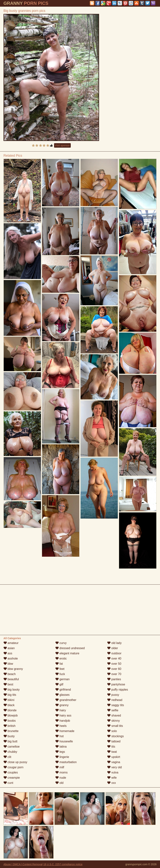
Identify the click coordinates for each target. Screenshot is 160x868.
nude (61, 778)
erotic (61, 658)
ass (8, 653)
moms (61, 772)
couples (11, 772)
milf (60, 767)
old (59, 783)
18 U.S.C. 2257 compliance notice (63, 864)
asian (9, 648)
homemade (65, 731)
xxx (111, 783)
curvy (61, 643)
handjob (63, 721)
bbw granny (13, 669)
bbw (8, 664)
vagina (114, 762)
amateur (11, 643)
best (8, 684)
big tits (10, 695)
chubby (10, 752)
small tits (115, 726)
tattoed (114, 741)
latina (61, 747)
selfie (113, 710)
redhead (115, 700)
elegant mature (67, 653)
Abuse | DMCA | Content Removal (23, 864)
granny (62, 705)
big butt (10, 741)
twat (112, 752)
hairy (61, 710)
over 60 (114, 669)
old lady (114, 643)
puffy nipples (118, 690)
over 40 (114, 658)
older (113, 648)
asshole (11, 658)
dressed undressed (70, 648)
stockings (115, 736)
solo (112, 731)
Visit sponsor (62, 145)
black (9, 705)
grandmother (66, 700)
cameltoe (12, 747)
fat (59, 664)
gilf (59, 684)
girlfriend (63, 690)
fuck (60, 674)
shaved (114, 715)
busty (9, 736)
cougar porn (14, 767)
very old (114, 767)
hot (60, 736)
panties (114, 679)
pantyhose (116, 684)
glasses (62, 695)
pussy (113, 695)
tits (111, 747)
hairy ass (63, 715)
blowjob (11, 715)
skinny (114, 721)
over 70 (114, 674)
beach (10, 674)
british (10, 726)
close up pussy (15, 762)
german (62, 679)
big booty (12, 690)
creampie (12, 778)
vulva (113, 772)
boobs (10, 721)
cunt (8, 783)
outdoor (114, 653)
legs (60, 752)
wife (112, 778)
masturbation (66, 762)
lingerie (62, 757)
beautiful (11, 679)
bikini (9, 700)
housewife (64, 741)
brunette (11, 731)
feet (60, 669)
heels (61, 726)
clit (7, 757)
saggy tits (116, 705)
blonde (10, 710)
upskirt (114, 757)
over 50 (114, 664)
